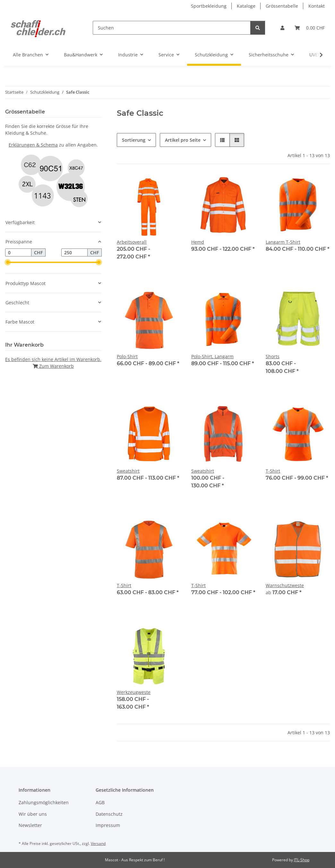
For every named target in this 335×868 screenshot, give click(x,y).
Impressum (108, 825)
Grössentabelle (282, 6)
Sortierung (134, 140)
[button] (282, 28)
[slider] (8, 263)
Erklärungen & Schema (33, 145)
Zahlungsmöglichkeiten (44, 802)
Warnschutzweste (285, 585)
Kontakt (317, 6)
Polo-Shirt (127, 356)
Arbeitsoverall (132, 242)
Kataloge (246, 6)
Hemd (198, 242)
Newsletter (30, 825)
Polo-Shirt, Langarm (212, 356)
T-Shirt (273, 471)
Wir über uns (33, 814)
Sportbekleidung (209, 6)
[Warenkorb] (310, 28)
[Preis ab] (18, 253)
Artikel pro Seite (183, 140)
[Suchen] (172, 28)
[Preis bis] (74, 253)
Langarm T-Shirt (283, 242)
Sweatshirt (128, 471)
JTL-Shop (302, 860)
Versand (98, 843)
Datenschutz (109, 814)
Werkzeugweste (134, 692)
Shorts (273, 356)
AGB (100, 802)
